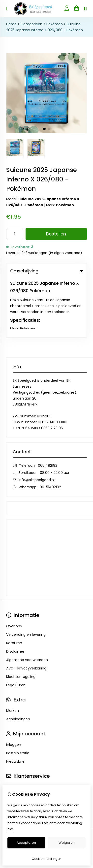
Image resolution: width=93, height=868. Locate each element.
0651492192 (48, 406)
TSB (61, 775)
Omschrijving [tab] (46, 271)
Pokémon (55, 24)
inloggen (14, 686)
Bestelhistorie (18, 694)
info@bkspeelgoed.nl (37, 421)
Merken (13, 652)
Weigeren (67, 843)
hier (10, 829)
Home (11, 24)
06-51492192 (50, 428)
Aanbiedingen (18, 660)
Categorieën (31, 24)
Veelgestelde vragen (24, 753)
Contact (14, 728)
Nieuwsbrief (16, 702)
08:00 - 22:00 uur (55, 414)
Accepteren (26, 843)
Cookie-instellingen (46, 859)
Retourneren (17, 736)
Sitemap (14, 745)
